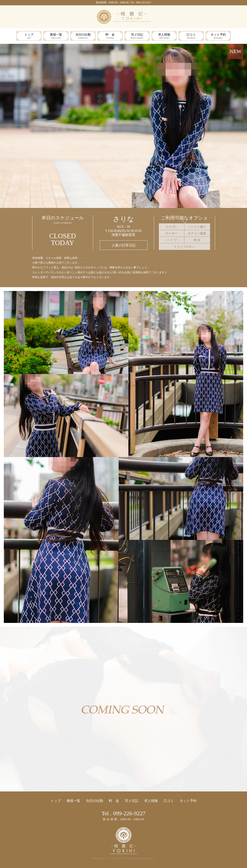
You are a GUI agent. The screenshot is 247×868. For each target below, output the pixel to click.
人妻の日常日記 (124, 245)
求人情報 (164, 36)
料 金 (110, 36)
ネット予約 (218, 36)
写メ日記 (137, 36)
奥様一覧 (56, 36)
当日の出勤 (83, 36)
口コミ (191, 36)
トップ (29, 36)
